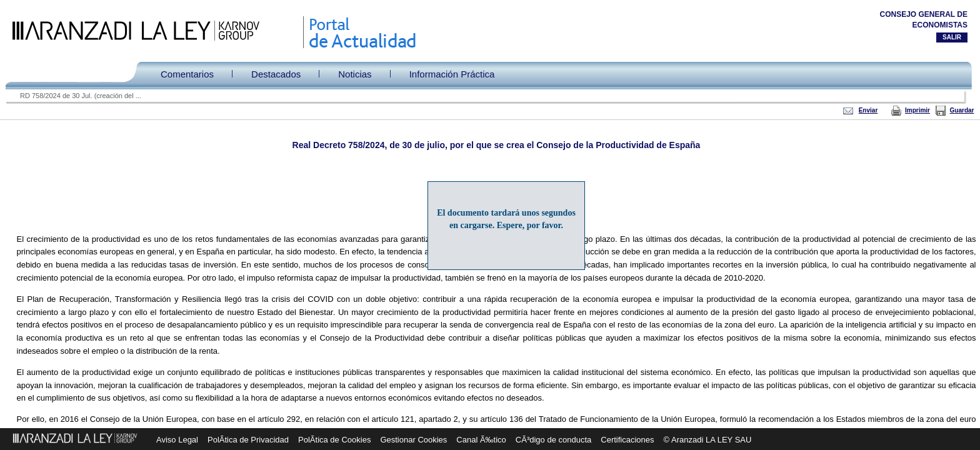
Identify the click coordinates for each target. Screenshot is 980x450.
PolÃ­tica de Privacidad (248, 440)
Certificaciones (627, 440)
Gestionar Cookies (413, 440)
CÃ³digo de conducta (553, 440)
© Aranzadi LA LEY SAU (708, 440)
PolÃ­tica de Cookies (334, 440)
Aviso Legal (177, 440)
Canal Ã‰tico (481, 440)
